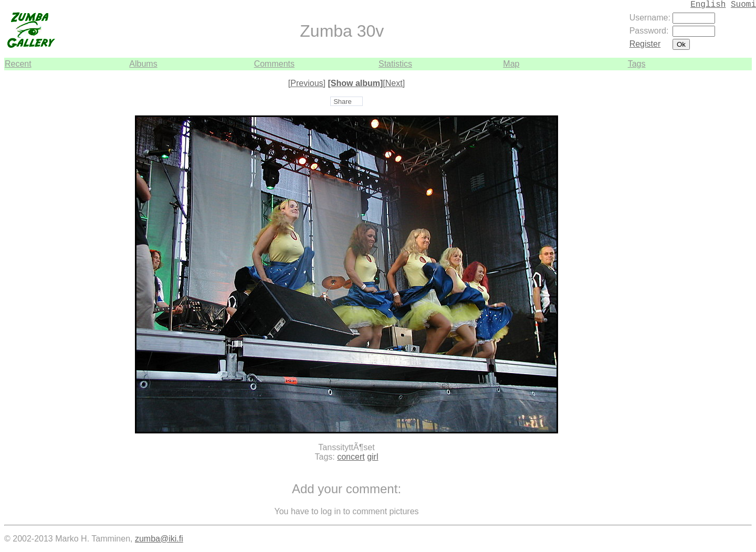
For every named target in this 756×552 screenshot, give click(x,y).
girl (372, 457)
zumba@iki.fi (159, 539)
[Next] (394, 83)
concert (351, 457)
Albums (143, 64)
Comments (274, 64)
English (708, 5)
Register (645, 44)
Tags (637, 64)
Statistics (395, 64)
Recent (18, 64)
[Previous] (307, 83)
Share (343, 102)
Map (511, 64)
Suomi (743, 5)
